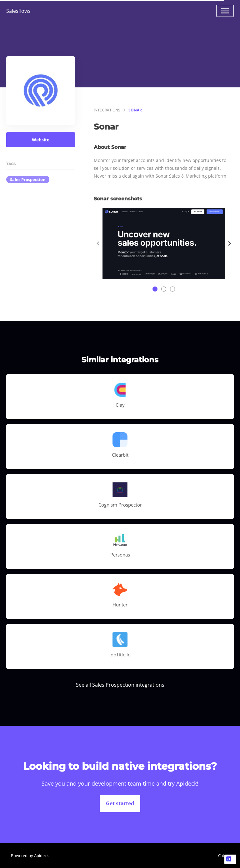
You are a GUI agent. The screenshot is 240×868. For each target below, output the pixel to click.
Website (41, 140)
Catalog (225, 856)
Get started (120, 803)
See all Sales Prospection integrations (120, 685)
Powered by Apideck (30, 856)
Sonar (135, 110)
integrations (107, 110)
